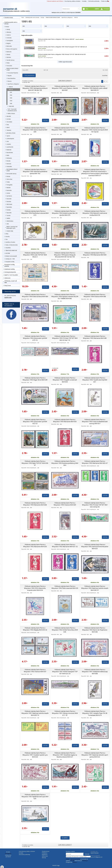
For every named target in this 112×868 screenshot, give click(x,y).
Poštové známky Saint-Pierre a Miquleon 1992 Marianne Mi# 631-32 (65, 546)
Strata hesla (45, 856)
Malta (8, 155)
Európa (7, 27)
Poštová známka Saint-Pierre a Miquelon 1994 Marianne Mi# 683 (95, 254)
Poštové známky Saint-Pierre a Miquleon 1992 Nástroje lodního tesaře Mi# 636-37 (95, 588)
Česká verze (105, 1)
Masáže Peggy (56, 865)
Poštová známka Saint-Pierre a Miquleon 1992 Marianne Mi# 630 (35, 546)
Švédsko (9, 210)
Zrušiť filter (105, 76)
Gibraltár (9, 116)
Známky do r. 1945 (10, 259)
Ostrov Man (9, 179)
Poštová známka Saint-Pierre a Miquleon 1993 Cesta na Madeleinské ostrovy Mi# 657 (95, 421)
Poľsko (8, 182)
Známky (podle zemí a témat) (11, 23)
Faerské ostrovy (10, 60)
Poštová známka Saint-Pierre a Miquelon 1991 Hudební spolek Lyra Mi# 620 (35, 755)
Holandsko (9, 166)
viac (38, 93)
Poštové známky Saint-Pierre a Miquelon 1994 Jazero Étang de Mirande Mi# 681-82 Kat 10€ (65, 255)
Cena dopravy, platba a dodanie (72, 1)
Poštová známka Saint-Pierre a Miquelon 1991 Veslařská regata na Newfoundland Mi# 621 (65, 755)
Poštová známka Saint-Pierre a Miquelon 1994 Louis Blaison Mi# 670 (65, 170)
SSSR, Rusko (9, 204)
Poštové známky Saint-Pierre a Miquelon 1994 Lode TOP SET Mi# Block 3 (35, 255)
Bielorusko (9, 46)
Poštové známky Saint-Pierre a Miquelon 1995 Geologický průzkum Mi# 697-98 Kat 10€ (35, 88)
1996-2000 (11, 106)
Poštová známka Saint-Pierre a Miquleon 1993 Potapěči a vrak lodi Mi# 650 (65, 380)
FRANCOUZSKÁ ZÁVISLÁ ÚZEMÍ (12, 69)
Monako (8, 161)
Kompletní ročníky (10, 262)
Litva (8, 141)
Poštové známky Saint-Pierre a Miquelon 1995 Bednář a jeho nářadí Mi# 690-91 (95, 88)
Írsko (8, 125)
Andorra (9, 35)
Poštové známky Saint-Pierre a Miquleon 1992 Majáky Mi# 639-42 (35, 629)
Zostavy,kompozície (10, 272)
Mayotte (10, 76)
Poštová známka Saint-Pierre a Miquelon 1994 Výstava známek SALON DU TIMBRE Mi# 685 (65, 296)
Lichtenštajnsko (10, 139)
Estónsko (9, 57)
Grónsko (9, 119)
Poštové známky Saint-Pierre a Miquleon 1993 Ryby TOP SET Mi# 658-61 (35, 463)
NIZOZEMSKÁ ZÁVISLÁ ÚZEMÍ (12, 170)
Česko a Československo (12, 245)
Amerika (7, 237)
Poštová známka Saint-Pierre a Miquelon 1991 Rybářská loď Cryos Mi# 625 (35, 797)
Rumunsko (9, 190)
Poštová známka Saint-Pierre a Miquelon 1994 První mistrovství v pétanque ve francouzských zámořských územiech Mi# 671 (95, 172)
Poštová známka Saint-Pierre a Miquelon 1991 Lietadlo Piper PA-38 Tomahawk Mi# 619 (95, 713)
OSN (8, 224)
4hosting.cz (85, 861)
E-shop (68, 859)
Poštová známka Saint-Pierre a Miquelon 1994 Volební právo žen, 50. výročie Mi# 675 (65, 213)
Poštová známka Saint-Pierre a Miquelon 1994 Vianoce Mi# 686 (95, 295)
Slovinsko (9, 202)
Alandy (8, 29)
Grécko (8, 193)
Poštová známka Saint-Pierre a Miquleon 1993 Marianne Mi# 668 (35, 504)
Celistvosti (7, 278)
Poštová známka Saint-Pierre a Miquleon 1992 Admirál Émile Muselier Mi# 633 (95, 547)
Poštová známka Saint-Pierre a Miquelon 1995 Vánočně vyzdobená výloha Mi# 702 (35, 171)
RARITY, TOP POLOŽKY (11, 275)
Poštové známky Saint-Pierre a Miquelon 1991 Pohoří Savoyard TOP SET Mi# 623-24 (62, 47)
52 (27, 82)
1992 (11, 95)
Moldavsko (9, 158)
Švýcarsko (9, 213)
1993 (11, 98)
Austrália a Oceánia (10, 242)
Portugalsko (9, 185)
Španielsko (9, 207)
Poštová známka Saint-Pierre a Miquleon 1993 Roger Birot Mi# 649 (35, 379)
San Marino (9, 196)
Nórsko (8, 176)
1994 (11, 101)
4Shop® (72, 861)
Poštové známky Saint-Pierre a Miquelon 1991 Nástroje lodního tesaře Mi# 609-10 (35, 713)
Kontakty (84, 1)
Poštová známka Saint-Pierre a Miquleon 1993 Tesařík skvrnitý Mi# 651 (95, 380)
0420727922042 (95, 853)
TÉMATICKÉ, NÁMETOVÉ (11, 251)
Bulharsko (9, 52)
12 (23, 82)
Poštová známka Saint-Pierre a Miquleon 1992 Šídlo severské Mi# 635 (65, 587)
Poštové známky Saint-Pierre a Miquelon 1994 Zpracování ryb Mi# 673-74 (35, 338)
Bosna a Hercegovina (12, 49)
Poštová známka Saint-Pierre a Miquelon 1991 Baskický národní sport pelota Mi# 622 (95, 755)
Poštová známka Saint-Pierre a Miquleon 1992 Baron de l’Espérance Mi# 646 (95, 630)
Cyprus (8, 136)
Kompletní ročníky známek (10, 265)
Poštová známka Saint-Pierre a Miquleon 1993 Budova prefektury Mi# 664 (65, 463)
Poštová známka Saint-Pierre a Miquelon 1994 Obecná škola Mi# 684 (35, 295)
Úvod (23, 17)
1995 (11, 104)
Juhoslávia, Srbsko (11, 133)
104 (29, 82)
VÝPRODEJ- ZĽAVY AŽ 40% (11, 282)
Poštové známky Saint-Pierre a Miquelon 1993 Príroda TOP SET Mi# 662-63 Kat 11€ (65, 338)
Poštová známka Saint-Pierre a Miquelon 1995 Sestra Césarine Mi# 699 (35, 130)
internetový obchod (75, 859)
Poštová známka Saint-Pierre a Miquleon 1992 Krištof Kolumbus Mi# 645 (65, 630)
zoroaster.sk (10, 9)
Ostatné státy (10, 231)
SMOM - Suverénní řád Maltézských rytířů (12, 227)
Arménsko (9, 38)
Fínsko (8, 63)
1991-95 (11, 90)
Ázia (6, 239)
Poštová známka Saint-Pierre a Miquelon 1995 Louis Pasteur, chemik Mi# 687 (65, 88)
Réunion (10, 81)
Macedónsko (10, 153)
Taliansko (9, 130)
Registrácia (45, 855)
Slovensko (9, 199)
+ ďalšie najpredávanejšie (65, 62)
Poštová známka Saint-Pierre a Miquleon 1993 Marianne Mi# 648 (95, 337)
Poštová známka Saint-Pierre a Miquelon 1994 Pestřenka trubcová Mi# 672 (35, 213)
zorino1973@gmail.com (96, 857)
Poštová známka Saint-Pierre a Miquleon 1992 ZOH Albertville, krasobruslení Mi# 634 (35, 588)
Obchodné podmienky (94, 1)
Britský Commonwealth (11, 256)
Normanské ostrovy (11, 174)
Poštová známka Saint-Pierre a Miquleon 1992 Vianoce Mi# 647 (56, 39)
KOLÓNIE (8, 253)
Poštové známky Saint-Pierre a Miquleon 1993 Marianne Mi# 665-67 (95, 462)
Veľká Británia (10, 221)
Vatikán (8, 218)
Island (8, 127)
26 (25, 82)
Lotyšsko (9, 144)
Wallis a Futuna (11, 113)
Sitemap (44, 858)
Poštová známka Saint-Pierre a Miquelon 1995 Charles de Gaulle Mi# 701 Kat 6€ (95, 130)
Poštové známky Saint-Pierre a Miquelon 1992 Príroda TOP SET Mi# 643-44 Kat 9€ (62, 54)
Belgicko (9, 43)
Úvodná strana (9, 18)
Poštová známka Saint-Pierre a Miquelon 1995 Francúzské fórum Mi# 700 (65, 130)
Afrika (7, 234)
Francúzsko (9, 66)
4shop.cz (75, 862)
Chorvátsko (9, 122)
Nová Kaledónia (11, 78)
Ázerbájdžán (10, 41)
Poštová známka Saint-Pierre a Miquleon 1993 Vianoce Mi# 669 (65, 504)
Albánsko (9, 32)
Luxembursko (10, 147)
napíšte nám (8, 297)
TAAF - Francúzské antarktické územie (12, 110)
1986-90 (11, 87)
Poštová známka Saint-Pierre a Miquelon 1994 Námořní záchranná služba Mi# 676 (95, 213)
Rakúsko (9, 188)
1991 (11, 92)
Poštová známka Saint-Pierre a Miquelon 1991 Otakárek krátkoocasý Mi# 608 (95, 672)
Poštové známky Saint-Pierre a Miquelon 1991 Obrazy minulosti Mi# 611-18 (65, 713)
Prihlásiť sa (45, 853)
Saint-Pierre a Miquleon (13, 84)
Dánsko (8, 55)
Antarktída (8, 248)
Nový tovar (8, 285)
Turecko (8, 215)
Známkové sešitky (10, 269)
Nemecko (9, 164)
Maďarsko (9, 150)
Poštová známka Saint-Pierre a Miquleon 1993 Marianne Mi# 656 (65, 420)
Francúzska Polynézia (13, 73)
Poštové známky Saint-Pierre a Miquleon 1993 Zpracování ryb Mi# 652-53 (35, 421)
